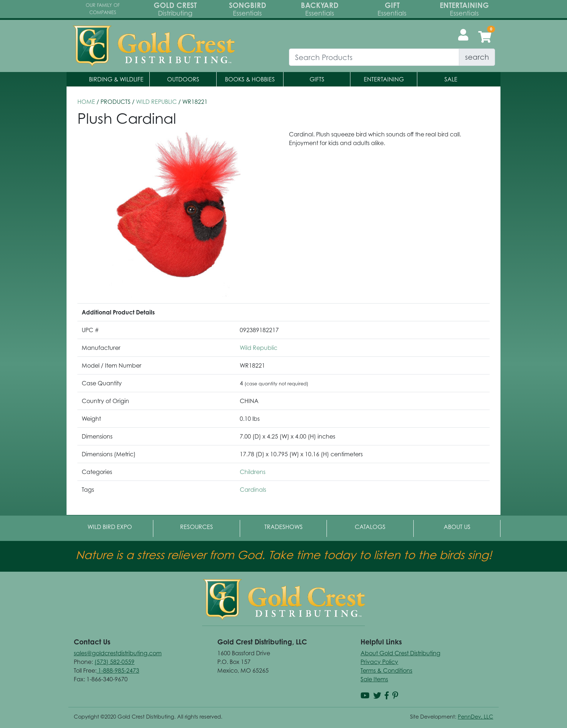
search (477, 57)
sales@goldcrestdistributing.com (118, 653)
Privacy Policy (379, 662)
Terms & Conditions (386, 670)
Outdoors (183, 79)
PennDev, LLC (476, 717)
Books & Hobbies (250, 79)
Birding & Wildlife (116, 79)
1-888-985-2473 (118, 670)
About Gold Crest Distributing (400, 653)
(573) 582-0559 (114, 662)
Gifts (317, 79)
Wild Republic (156, 102)
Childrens (253, 472)
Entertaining (384, 79)
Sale (451, 79)
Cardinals (253, 490)
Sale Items (374, 679)
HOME (86, 102)
